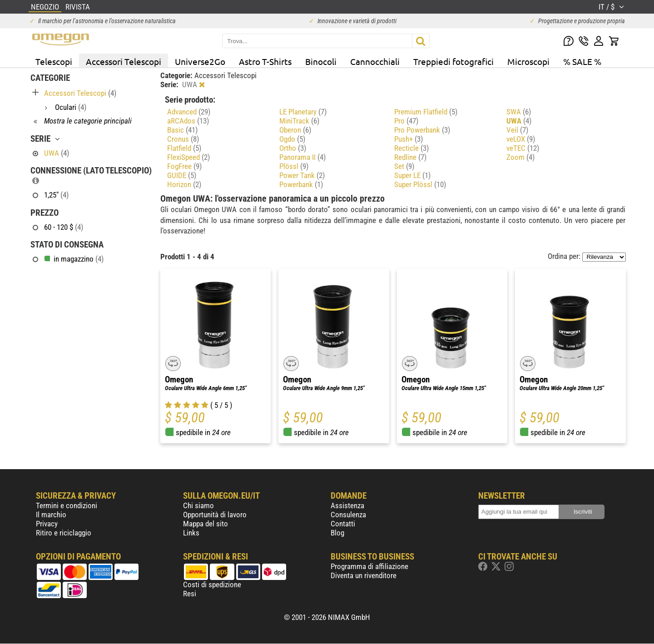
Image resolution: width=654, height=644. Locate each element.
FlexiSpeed (188, 157)
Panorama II (302, 157)
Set (404, 166)
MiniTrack (299, 121)
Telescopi (54, 61)
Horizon (184, 184)
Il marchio (51, 515)
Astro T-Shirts (265, 61)
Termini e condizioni (67, 505)
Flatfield (184, 148)
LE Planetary (303, 112)
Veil (517, 130)
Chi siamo (198, 505)
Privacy (47, 524)
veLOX (521, 139)
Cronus (183, 139)
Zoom (520, 157)
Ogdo (292, 139)
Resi (190, 594)
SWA (519, 112)
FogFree (184, 166)
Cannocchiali (375, 61)
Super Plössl (420, 184)
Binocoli (321, 61)
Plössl (294, 166)
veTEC (523, 148)
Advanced (189, 112)
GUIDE (182, 175)
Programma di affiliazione (369, 566)
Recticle (411, 148)
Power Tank (302, 175)
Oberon (295, 130)
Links (191, 533)
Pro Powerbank (422, 130)
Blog (337, 533)
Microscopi (528, 61)
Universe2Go (200, 61)
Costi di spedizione (212, 585)
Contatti (343, 524)
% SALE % (582, 61)
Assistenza (347, 505)
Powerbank (301, 184)
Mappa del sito (206, 524)
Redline (410, 157)
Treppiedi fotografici (453, 61)
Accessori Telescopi (124, 61)
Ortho (293, 148)
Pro (406, 121)
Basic (182, 130)
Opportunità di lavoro (215, 515)
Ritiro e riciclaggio (64, 533)
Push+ (409, 139)
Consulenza (348, 515)
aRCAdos (188, 121)
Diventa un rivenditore (364, 575)
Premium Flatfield (426, 112)
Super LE (412, 175)
